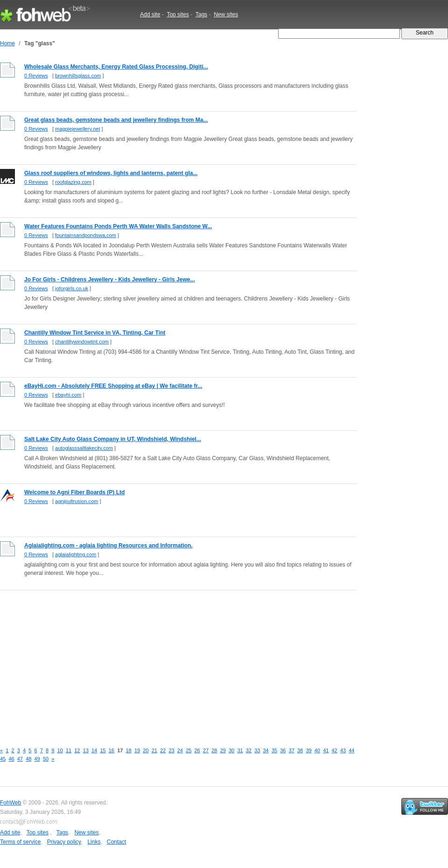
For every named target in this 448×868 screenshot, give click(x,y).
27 (206, 750)
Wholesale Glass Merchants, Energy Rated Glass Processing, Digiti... (116, 67)
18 (129, 750)
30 (231, 750)
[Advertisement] (157, 662)
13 (86, 750)
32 (249, 750)
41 (326, 750)
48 (28, 759)
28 (214, 750)
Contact (116, 842)
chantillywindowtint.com (82, 342)
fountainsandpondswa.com (86, 235)
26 (197, 750)
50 (46, 759)
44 (351, 750)
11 (69, 750)
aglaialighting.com (76, 554)
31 (240, 750)
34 (266, 750)
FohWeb (10, 803)
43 (343, 750)
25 (189, 750)
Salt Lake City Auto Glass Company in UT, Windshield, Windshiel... (113, 439)
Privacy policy (64, 842)
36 (283, 750)
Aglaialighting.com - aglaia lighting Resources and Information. (108, 546)
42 (335, 750)
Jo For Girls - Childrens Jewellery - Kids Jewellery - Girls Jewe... (109, 280)
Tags (201, 14)
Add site (150, 14)
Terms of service (20, 842)
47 (20, 759)
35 (274, 750)
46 (11, 759)
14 (94, 750)
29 (223, 750)
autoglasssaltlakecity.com (84, 448)
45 (3, 759)
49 (37, 759)
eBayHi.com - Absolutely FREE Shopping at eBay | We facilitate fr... (113, 386)
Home (7, 43)
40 (317, 750)
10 (60, 750)
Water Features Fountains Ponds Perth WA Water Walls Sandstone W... (118, 226)
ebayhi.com (68, 395)
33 (257, 750)
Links (94, 842)
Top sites (178, 14)
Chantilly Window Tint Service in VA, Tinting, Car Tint (95, 333)
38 (300, 750)
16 (112, 750)
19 (137, 750)
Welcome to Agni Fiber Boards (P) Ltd (74, 492)
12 (77, 750)
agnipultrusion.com (77, 501)
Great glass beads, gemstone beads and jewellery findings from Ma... (116, 120)
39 (308, 750)
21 (154, 750)
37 (292, 750)
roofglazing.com (73, 182)
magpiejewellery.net (77, 129)
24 (180, 750)
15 (103, 750)
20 (146, 750)
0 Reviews (36, 76)
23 (171, 750)
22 (163, 750)
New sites (226, 14)
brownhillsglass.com (78, 76)
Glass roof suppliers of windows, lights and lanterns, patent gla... (111, 173)
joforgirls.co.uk (72, 288)
